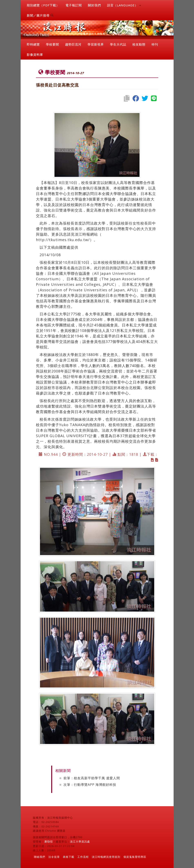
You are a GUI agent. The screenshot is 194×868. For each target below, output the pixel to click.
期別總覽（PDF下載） (43, 5)
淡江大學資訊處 (80, 841)
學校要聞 (52, 44)
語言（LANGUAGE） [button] (124, 5)
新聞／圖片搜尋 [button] (40, 15)
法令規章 (54, 857)
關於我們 (94, 5)
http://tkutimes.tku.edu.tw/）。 (67, 240)
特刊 (155, 44)
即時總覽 (33, 44)
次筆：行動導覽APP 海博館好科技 (90, 785)
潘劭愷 (49, 841)
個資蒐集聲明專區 (135, 857)
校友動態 (139, 44)
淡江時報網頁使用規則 (106, 857)
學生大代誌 (118, 44)
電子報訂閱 (74, 5)
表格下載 (69, 857)
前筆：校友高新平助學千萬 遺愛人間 (92, 778)
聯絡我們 (40, 857)
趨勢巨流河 (73, 44)
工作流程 (83, 857)
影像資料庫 (35, 54)
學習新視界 (96, 44)
